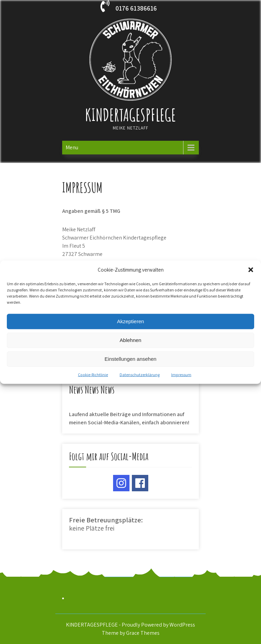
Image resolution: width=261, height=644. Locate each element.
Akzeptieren (130, 321)
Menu (72, 147)
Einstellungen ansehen (130, 359)
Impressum (181, 374)
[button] (251, 270)
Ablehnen (130, 340)
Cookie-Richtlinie (93, 374)
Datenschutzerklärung (140, 374)
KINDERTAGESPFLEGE (130, 115)
